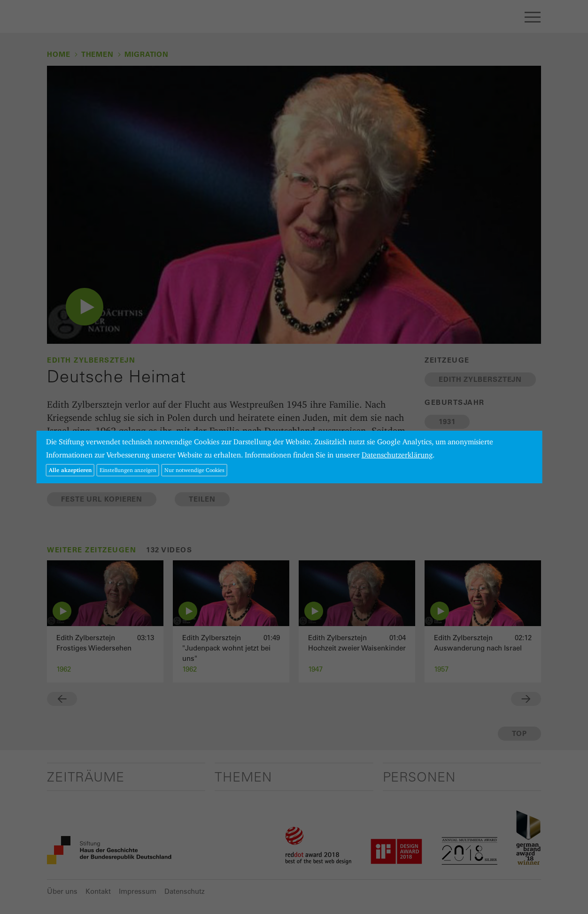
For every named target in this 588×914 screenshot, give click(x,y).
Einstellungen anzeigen (128, 470)
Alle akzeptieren (70, 470)
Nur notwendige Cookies (194, 470)
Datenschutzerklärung (397, 455)
